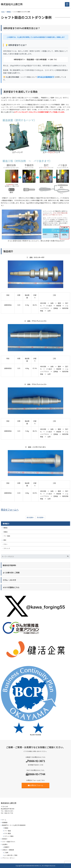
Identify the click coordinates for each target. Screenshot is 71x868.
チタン (5, 544)
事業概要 (5, 823)
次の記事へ (41, 517)
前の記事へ (30, 517)
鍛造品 (5, 528)
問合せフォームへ (10, 510)
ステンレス (7, 548)
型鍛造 (5, 532)
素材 (5, 540)
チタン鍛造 (7, 833)
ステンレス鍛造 (9, 836)
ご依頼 (6, 853)
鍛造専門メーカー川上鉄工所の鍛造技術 (14, 825)
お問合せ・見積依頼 (8, 850)
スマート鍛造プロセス (9, 842)
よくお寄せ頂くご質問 (11, 855)
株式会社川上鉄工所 (12, 4)
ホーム (4, 820)
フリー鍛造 (7, 536)
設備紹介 (7, 847)
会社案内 (5, 844)
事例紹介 (6, 524)
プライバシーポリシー (9, 858)
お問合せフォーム (36, 785)
